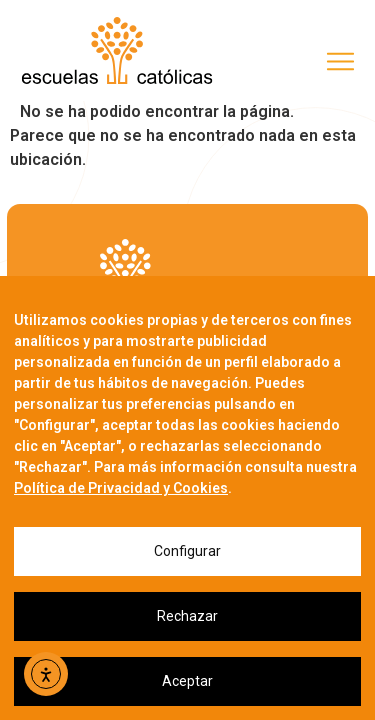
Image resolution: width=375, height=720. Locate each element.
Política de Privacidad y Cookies (121, 488)
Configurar (187, 551)
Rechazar (187, 616)
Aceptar (187, 681)
